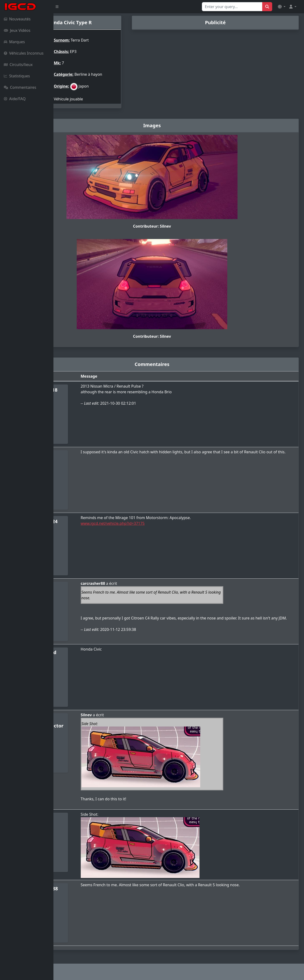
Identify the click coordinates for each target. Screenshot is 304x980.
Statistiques (17, 76)
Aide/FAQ (15, 99)
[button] (282, 7)
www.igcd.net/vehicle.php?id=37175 (154, 523)
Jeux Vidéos (17, 30)
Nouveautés (17, 19)
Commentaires (20, 87)
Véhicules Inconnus (24, 53)
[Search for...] (232, 7)
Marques (14, 42)
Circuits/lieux (18, 65)
